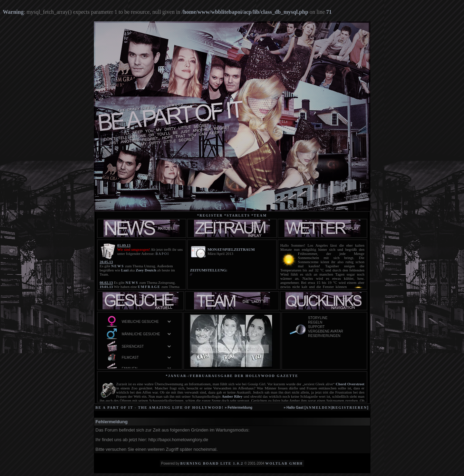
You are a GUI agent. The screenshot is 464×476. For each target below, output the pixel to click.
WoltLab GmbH (284, 463)
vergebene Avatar (333, 332)
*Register (210, 215)
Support (333, 327)
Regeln (333, 323)
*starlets (237, 215)
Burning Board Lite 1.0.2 (212, 463)
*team (259, 215)
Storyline (333, 318)
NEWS (118, 266)
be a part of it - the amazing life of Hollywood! (160, 408)
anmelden (318, 408)
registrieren (350, 408)
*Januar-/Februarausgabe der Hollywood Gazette (232, 376)
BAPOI (162, 254)
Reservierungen (333, 336)
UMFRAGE (149, 287)
